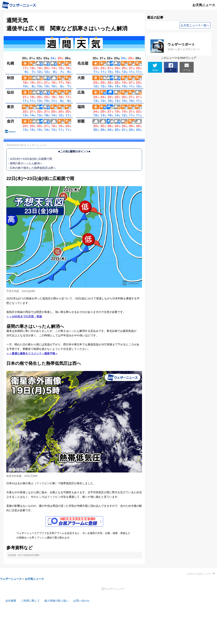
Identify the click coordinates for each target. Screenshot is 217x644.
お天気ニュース (34, 579)
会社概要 (11, 601)
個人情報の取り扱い (56, 601)
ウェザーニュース (11, 579)
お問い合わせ (81, 601)
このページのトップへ (199, 574)
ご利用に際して (30, 601)
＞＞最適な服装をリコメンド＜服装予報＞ (32, 353)
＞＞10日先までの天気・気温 (24, 316)
